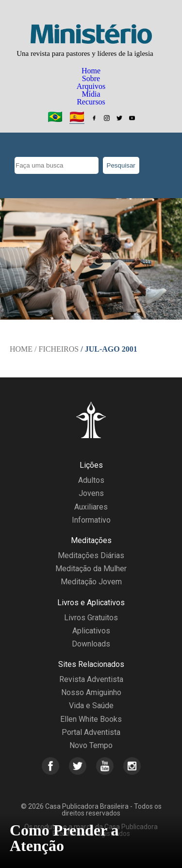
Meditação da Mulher (91, 569)
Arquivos (91, 86)
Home (91, 71)
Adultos (91, 480)
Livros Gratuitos (91, 618)
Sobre (91, 78)
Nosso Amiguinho (91, 692)
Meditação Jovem (91, 582)
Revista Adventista (91, 679)
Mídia (91, 94)
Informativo (91, 520)
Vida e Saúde (91, 706)
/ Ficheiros (57, 349)
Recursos (91, 102)
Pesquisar (121, 165)
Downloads (91, 644)
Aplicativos (91, 631)
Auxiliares (91, 507)
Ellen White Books (91, 719)
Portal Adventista (91, 732)
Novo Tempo (91, 745)
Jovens (91, 493)
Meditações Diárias (91, 555)
